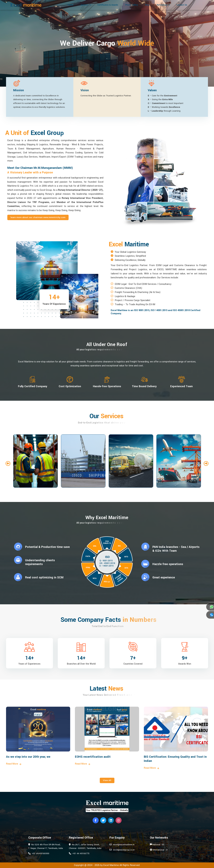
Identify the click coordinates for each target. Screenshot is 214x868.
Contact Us (182, 5)
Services (85, 5)
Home (71, 5)
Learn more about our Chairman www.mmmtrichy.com (38, 217)
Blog (147, 5)
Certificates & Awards (108, 5)
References (162, 5)
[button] (8, 463)
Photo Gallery (132, 5)
